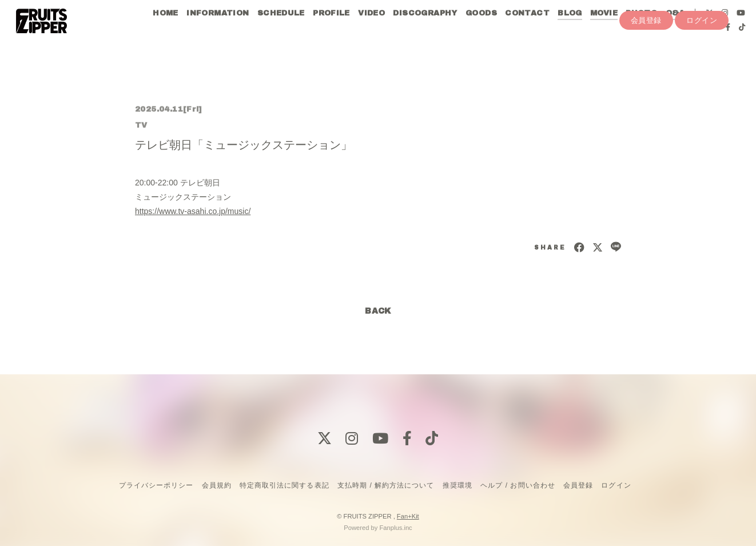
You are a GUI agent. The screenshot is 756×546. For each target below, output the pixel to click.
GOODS (481, 33)
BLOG (569, 33)
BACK (378, 311)
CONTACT (527, 33)
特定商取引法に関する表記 (284, 485)
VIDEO (371, 33)
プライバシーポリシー (156, 485)
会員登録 (646, 67)
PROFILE (331, 33)
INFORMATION (217, 33)
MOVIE (603, 33)
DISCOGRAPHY (424, 33)
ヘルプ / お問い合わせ (518, 485)
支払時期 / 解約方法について (386, 485)
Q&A (674, 33)
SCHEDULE (280, 33)
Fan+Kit (408, 516)
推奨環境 (457, 485)
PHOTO (641, 33)
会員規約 (217, 485)
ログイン (702, 67)
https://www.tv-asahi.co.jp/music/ (193, 211)
